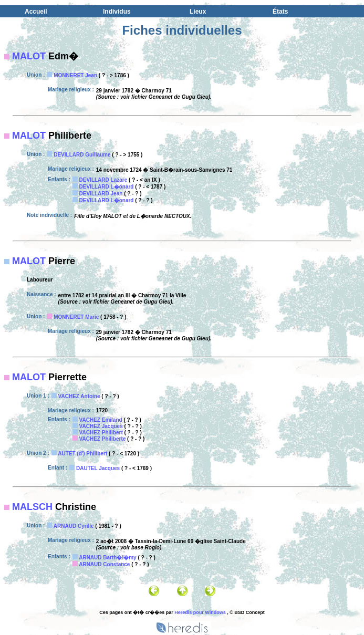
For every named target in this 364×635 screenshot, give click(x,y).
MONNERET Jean (75, 75)
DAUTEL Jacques (98, 468)
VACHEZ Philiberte (103, 439)
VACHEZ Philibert (101, 433)
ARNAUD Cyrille (74, 526)
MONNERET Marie (76, 317)
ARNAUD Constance (104, 564)
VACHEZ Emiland (101, 420)
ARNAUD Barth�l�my (107, 558)
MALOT (29, 56)
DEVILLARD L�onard (107, 187)
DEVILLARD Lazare (103, 180)
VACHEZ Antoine (79, 396)
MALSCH (32, 507)
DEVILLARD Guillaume (82, 155)
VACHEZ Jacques (101, 426)
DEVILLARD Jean (101, 194)
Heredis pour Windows (200, 612)
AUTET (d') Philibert (82, 454)
